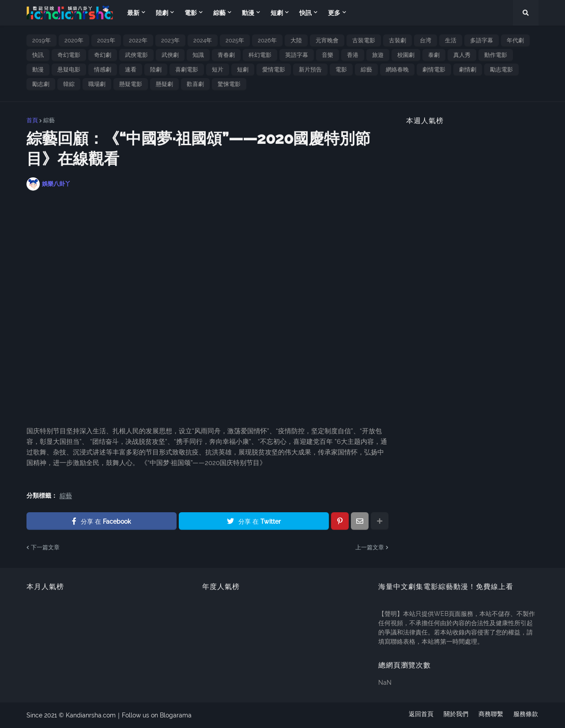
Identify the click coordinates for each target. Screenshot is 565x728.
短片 (218, 69)
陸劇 (156, 69)
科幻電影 (260, 55)
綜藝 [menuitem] (219, 13)
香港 (353, 55)
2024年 (203, 40)
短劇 (243, 69)
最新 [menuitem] (133, 13)
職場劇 (97, 84)
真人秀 (462, 55)
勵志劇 (41, 84)
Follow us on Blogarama (157, 715)
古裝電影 (364, 40)
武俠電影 (136, 55)
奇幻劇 (103, 55)
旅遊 (378, 55)
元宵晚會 (327, 40)
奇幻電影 (69, 55)
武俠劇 (170, 55)
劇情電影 (434, 69)
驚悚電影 (229, 84)
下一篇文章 (45, 547)
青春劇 (226, 55)
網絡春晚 (397, 69)
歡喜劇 (195, 84)
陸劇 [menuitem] (162, 13)
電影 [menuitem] (191, 13)
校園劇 (406, 55)
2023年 (170, 40)
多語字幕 (482, 40)
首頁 (32, 120)
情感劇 (103, 69)
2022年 (138, 40)
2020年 (74, 40)
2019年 (41, 40)
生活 (451, 40)
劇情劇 (468, 69)
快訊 (38, 55)
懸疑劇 (164, 84)
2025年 (235, 40)
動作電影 (496, 55)
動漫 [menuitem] (248, 13)
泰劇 (434, 55)
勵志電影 (501, 69)
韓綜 (69, 84)
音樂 (328, 55)
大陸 (296, 40)
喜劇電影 (187, 69)
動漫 (38, 69)
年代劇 (515, 40)
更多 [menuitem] (334, 13)
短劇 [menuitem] (277, 13)
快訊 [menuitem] (305, 13)
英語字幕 (297, 55)
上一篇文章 (370, 547)
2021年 (106, 40)
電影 (341, 69)
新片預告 (310, 69)
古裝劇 (397, 40)
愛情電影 (274, 69)
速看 (131, 69)
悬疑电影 (69, 69)
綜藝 (366, 69)
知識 (198, 55)
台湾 (426, 40)
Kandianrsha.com (91, 715)
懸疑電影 (131, 84)
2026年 (267, 40)
